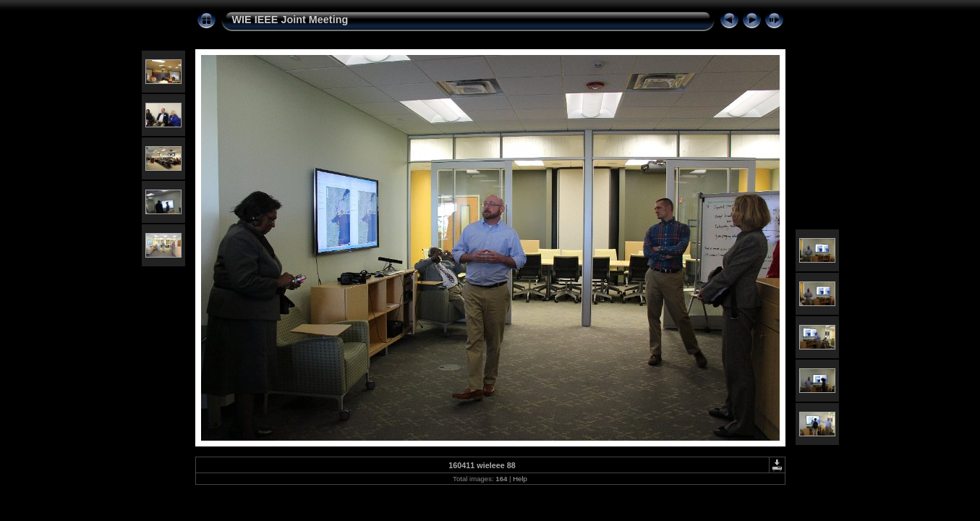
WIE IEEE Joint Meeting (290, 20)
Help (520, 479)
